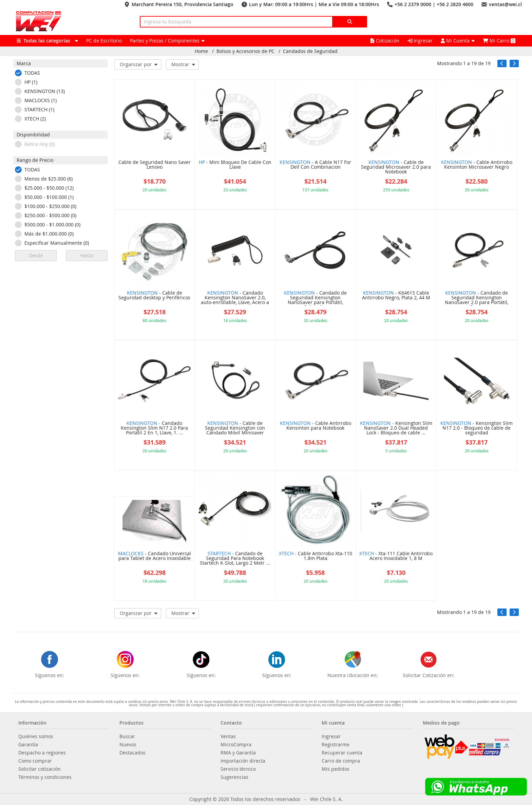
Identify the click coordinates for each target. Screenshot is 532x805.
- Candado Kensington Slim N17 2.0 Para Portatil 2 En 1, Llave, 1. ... (154, 428)
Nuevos (128, 745)
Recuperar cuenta (342, 753)
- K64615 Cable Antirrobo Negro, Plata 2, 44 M (396, 296)
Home (201, 51)
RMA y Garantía (238, 753)
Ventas (228, 736)
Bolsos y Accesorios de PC (245, 51)
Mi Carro (499, 41)
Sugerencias (234, 777)
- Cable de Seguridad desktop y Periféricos (154, 296)
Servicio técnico (238, 769)
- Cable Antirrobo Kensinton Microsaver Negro (477, 165)
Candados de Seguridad (310, 51)
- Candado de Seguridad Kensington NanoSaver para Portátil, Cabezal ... (315, 298)
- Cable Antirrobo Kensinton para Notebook (316, 426)
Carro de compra (341, 761)
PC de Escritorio (104, 41)
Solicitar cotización (40, 769)
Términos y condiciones (45, 777)
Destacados (132, 753)
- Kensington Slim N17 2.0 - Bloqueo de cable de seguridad (477, 428)
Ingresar (420, 41)
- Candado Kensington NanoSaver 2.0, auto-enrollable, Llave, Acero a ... (235, 298)
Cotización (385, 41)
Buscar (127, 736)
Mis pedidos (336, 769)
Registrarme (336, 745)
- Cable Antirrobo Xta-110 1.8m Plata (316, 556)
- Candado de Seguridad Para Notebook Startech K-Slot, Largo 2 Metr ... (235, 559)
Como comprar (35, 761)
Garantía (28, 745)
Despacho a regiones (42, 753)
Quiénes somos (36, 736)
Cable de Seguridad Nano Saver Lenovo (155, 165)
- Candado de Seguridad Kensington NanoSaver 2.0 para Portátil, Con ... (477, 298)
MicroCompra (236, 745)
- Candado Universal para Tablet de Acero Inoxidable (155, 556)
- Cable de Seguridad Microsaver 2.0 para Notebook (396, 167)
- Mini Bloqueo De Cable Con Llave (235, 165)
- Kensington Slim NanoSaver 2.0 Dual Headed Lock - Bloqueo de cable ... (396, 428)
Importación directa (243, 761)
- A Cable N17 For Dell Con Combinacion (315, 165)
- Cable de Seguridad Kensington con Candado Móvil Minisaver (235, 428)
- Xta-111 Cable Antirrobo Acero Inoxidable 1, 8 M (396, 556)
